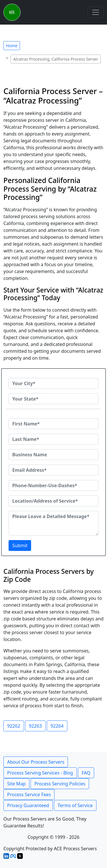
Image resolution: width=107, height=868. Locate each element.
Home (12, 46)
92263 (35, 726)
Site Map (16, 784)
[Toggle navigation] (96, 12)
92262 (14, 726)
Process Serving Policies (60, 784)
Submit (20, 546)
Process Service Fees (29, 795)
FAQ (86, 773)
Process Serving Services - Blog (40, 773)
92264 (57, 726)
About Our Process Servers (36, 762)
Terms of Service (75, 805)
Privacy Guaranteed (28, 805)
